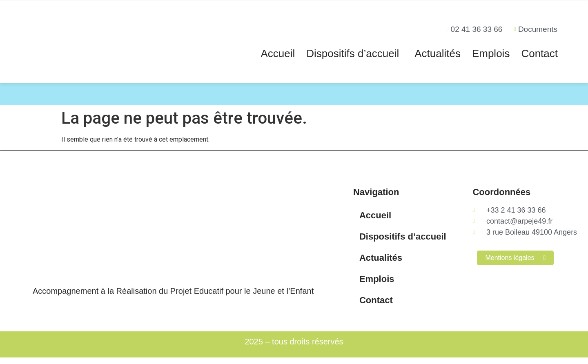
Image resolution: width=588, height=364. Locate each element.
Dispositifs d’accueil (353, 53)
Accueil (278, 53)
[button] (355, 53)
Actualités (438, 53)
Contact (539, 53)
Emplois (491, 53)
